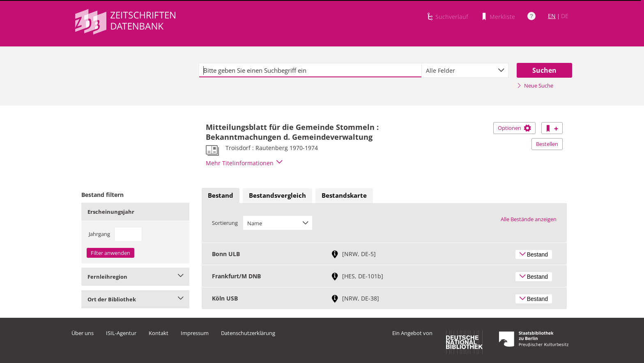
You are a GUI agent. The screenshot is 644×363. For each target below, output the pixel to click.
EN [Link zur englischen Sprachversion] (552, 16)
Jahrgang (99, 234)
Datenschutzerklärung (248, 333)
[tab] (221, 196)
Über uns (83, 333)
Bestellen (547, 144)
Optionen (514, 128)
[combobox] (465, 70)
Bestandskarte (344, 195)
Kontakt (159, 333)
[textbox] (310, 70)
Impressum (195, 333)
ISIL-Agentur (121, 333)
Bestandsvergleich (277, 195)
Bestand (221, 195)
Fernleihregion (135, 277)
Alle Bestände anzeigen (529, 219)
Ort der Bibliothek (135, 299)
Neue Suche (535, 86)
